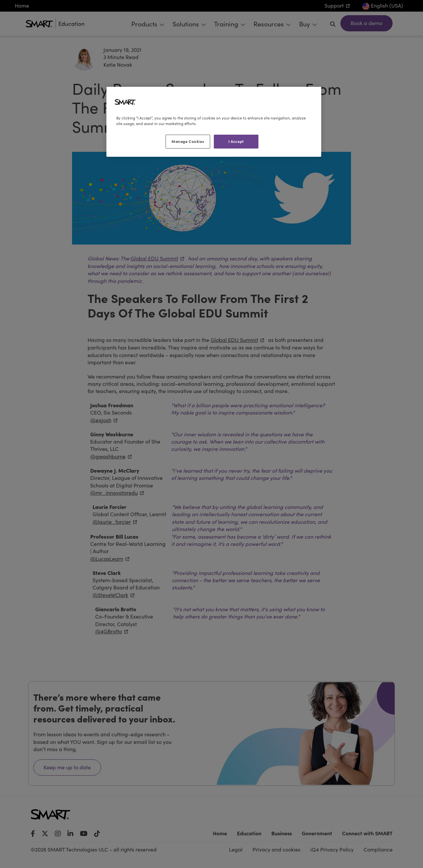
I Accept (236, 141)
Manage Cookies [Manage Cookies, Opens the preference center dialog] (188, 141)
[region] (214, 122)
